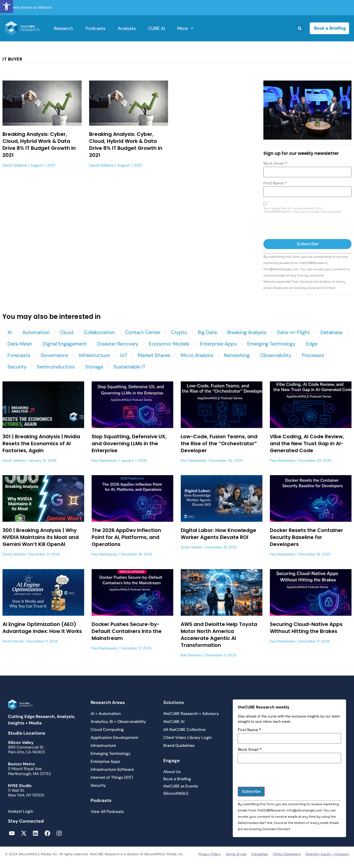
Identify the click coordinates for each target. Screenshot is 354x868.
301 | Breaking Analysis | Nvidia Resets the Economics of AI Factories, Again (41, 443)
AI (10, 332)
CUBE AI (156, 28)
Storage (94, 367)
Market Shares (154, 355)
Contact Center (143, 332)
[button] (6, 6)
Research (63, 28)
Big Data (207, 332)
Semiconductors (56, 367)
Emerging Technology (271, 344)
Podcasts (95, 28)
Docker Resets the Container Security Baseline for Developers (306, 537)
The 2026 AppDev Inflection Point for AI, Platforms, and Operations (126, 537)
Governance (54, 355)
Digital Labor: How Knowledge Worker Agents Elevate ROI (218, 534)
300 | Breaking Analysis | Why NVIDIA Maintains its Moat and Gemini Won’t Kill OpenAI (41, 537)
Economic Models (169, 344)
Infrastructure (94, 355)
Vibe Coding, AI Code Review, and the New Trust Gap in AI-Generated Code (307, 443)
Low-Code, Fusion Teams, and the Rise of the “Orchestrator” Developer (219, 443)
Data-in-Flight (293, 332)
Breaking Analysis (247, 332)
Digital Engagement (65, 344)
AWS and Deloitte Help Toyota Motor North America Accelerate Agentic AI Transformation (219, 635)
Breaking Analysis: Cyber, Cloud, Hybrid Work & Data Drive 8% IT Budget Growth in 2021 (39, 145)
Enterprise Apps (218, 344)
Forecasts (19, 355)
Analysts (127, 28)
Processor (313, 355)
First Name (275, 183)
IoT (124, 355)
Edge (312, 344)
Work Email (275, 164)
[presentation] (301, 227)
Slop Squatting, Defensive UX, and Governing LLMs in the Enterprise (129, 443)
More (185, 28)
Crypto (179, 332)
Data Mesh (20, 344)
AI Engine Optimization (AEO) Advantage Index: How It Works (42, 628)
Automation (36, 332)
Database (331, 332)
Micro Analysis (197, 355)
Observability (276, 355)
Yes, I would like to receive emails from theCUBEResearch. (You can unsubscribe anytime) (302, 210)
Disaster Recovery (118, 344)
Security (17, 367)
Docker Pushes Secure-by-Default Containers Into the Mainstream (127, 631)
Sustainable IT (129, 367)
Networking (237, 355)
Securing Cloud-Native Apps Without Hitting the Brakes (306, 628)
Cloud (67, 332)
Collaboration (99, 332)
